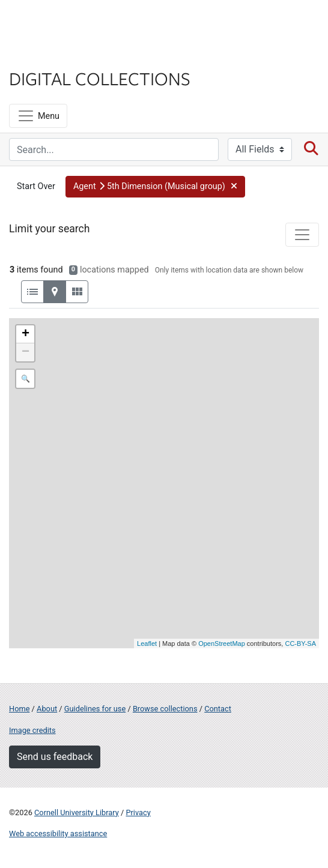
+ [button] (26, 334)
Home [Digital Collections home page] (19, 709)
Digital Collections (100, 78)
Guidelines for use (95, 709)
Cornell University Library (77, 812)
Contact (218, 709)
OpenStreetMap (222, 643)
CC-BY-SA (300, 643)
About (47, 709)
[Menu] (38, 116)
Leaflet (147, 643)
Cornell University (69, 23)
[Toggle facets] (302, 235)
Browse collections (165, 709)
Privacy (138, 812)
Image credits (32, 730)
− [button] (26, 352)
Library (45, 55)
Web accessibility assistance (58, 833)
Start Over (36, 186)
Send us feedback (55, 757)
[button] (155, 187)
